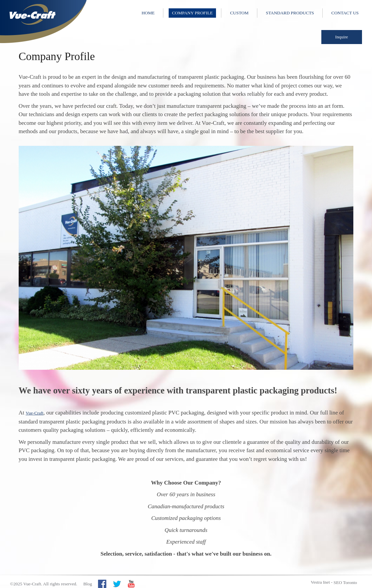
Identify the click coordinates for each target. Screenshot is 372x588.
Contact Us (345, 13)
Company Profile (192, 13)
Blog (88, 584)
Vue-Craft (34, 413)
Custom (239, 13)
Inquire (342, 37)
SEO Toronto (345, 582)
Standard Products (290, 13)
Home (148, 13)
